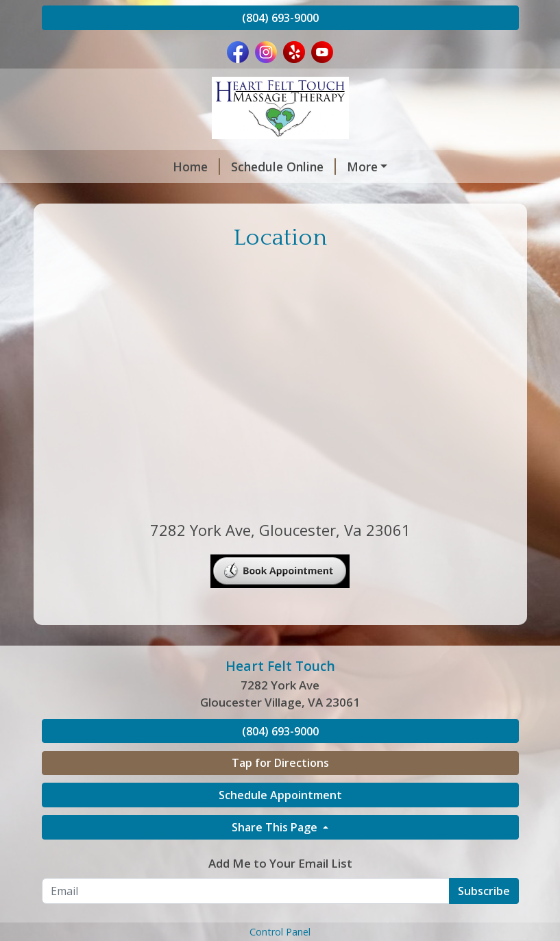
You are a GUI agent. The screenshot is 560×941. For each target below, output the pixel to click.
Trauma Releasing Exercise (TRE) (393, 225)
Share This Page (276, 914)
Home (76, 167)
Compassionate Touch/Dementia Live (167, 225)
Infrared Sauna (331, 195)
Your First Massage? (118, 254)
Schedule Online (163, 167)
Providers (260, 167)
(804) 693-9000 (280, 18)
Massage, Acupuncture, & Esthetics (162, 195)
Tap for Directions (280, 850)
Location (320, 254)
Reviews (421, 195)
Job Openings (239, 254)
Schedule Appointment (280, 882)
